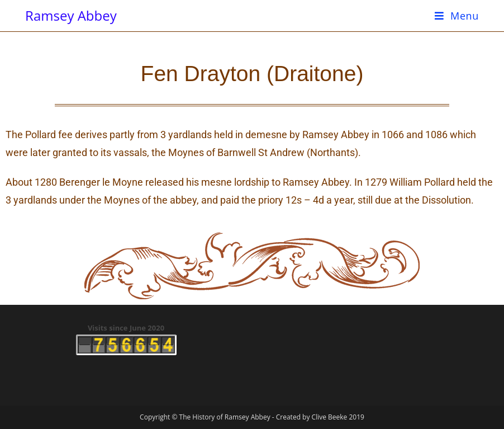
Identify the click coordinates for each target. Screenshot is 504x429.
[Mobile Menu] (457, 16)
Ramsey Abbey (71, 15)
